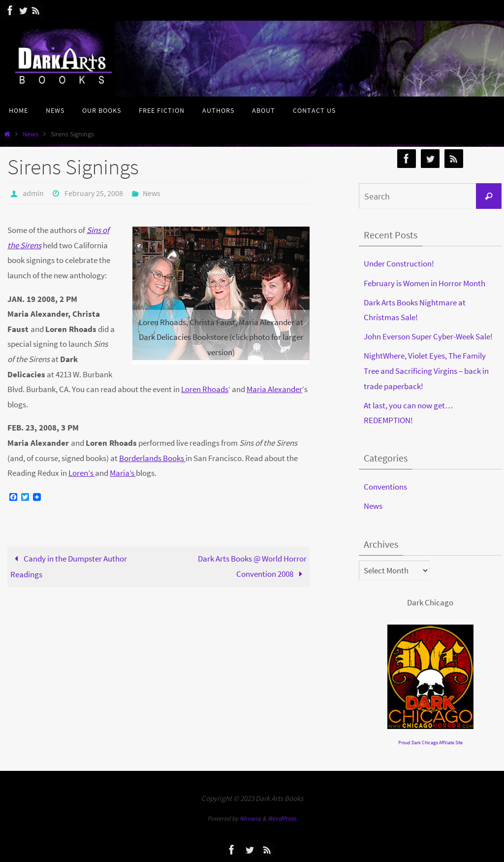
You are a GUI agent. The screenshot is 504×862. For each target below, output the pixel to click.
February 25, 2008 (94, 193)
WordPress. (283, 818)
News (31, 134)
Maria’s (123, 473)
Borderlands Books (152, 458)
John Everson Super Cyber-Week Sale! (428, 336)
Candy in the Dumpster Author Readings (69, 566)
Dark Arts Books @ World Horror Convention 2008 (252, 566)
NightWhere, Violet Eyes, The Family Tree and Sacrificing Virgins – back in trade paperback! (426, 371)
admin (33, 193)
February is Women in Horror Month (425, 283)
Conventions (385, 487)
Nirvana (250, 818)
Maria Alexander (274, 389)
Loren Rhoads (205, 389)
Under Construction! (399, 264)
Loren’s (82, 473)
